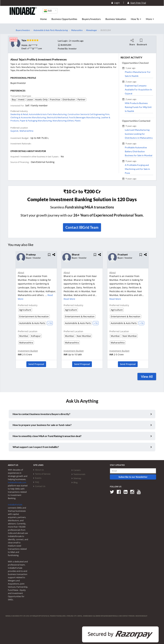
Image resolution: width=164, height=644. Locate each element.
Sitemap (77, 478)
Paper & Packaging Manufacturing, (36, 121)
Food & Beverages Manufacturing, (85, 117)
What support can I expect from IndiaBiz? (36, 447)
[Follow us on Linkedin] (127, 492)
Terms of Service (43, 474)
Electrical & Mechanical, (58, 117)
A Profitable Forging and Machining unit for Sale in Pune (137, 169)
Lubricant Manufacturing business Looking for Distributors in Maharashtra (139, 134)
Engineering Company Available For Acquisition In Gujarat (138, 90)
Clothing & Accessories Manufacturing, (29, 117)
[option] (36, 311)
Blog (75, 482)
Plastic (78, 121)
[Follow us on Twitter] (113, 492)
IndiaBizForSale (15, 505)
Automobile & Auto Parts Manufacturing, (48, 114)
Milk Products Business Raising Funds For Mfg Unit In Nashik (138, 107)
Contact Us (40, 486)
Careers (77, 470)
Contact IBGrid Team (82, 227)
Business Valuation (116, 19)
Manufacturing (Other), (64, 121)
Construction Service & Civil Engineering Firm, (89, 114)
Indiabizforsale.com (17, 482)
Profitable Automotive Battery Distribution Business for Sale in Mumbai (139, 151)
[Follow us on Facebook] (120, 492)
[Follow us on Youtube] (140, 492)
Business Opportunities (64, 19)
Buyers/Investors (91, 19)
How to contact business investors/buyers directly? (41, 414)
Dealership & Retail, (20, 114)
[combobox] (50, 11)
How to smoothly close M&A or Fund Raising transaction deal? (47, 436)
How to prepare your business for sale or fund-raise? (42, 425)
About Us (39, 470)
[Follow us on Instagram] (133, 492)
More (150, 19)
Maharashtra (26, 131)
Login (116, 3)
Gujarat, (15, 131)
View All (147, 377)
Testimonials (79, 474)
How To (136, 19)
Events (38, 478)
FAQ (37, 482)
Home (43, 19)
